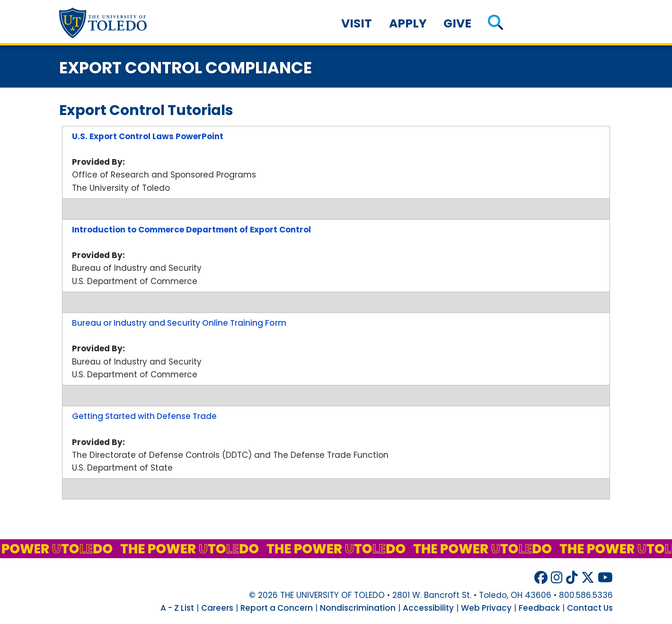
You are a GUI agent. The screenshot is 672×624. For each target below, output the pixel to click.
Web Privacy (486, 608)
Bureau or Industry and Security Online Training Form (179, 323)
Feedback (539, 608)
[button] (495, 23)
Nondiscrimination (358, 608)
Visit (357, 23)
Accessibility (428, 608)
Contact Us (590, 608)
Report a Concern (277, 608)
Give (457, 23)
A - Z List (177, 608)
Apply (408, 23)
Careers (217, 608)
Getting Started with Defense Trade (144, 416)
